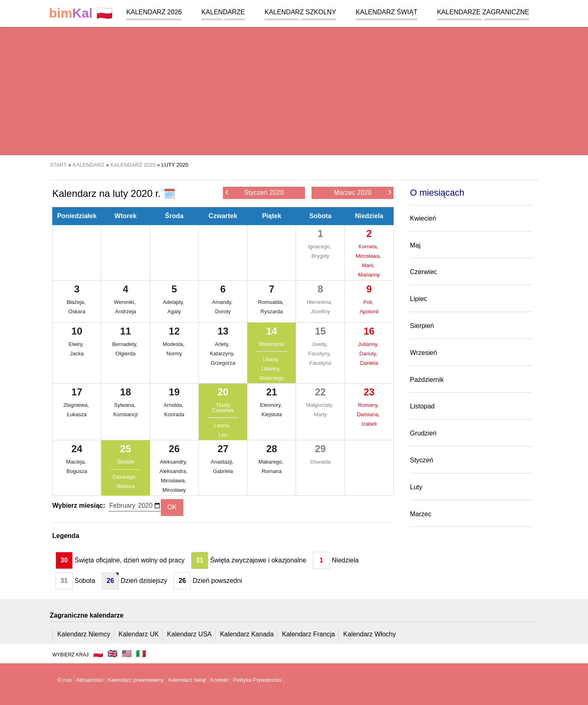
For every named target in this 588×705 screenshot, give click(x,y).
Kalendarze (223, 12)
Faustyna (320, 363)
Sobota (320, 216)
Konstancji (125, 414)
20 (223, 392)
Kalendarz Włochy (370, 634)
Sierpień (422, 326)
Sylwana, (125, 405)
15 (320, 331)
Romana (272, 471)
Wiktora (125, 486)
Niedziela (369, 216)
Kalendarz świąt (386, 12)
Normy (174, 354)
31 (200, 560)
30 (64, 560)
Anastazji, (223, 462)
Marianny (369, 275)
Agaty (174, 311)
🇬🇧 (112, 654)
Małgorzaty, (321, 405)
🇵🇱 (81, 13)
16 (369, 331)
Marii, (369, 265)
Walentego (272, 378)
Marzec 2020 (363, 192)
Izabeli (369, 424)
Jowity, (320, 344)
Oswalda (320, 462)
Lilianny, (272, 369)
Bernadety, (126, 344)
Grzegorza (223, 363)
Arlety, (223, 344)
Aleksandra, (174, 471)
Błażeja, (77, 302)
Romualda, (272, 302)
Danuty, (369, 354)
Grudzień (423, 433)
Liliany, (272, 359)
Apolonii (369, 311)
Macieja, (77, 462)
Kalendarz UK (139, 634)
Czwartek (223, 216)
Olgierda (126, 354)
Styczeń (422, 460)
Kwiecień (423, 218)
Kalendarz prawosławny (136, 680)
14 (272, 331)
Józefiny (321, 311)
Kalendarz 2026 (154, 12)
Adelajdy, (174, 302)
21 (272, 392)
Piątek (272, 216)
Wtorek (125, 216)
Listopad (422, 406)
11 (126, 331)
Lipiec (419, 299)
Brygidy (320, 256)
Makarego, (272, 462)
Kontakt (219, 680)
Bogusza (77, 471)
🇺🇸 (127, 654)
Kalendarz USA (189, 634)
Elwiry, (77, 344)
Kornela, (369, 247)
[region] (294, 90)
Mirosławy (174, 490)
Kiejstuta (272, 414)
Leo (223, 435)
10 (77, 331)
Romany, (369, 405)
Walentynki (272, 344)
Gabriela (223, 471)
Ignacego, (320, 247)
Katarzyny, (223, 354)
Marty (320, 414)
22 (320, 392)
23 (369, 392)
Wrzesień (423, 353)
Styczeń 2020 (254, 192)
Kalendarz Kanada (247, 634)
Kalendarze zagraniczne (483, 12)
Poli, (369, 302)
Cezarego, (126, 477)
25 (126, 449)
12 (174, 331)
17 (77, 392)
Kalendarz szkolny (300, 12)
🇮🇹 (141, 654)
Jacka (77, 354)
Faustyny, (320, 354)
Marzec (421, 514)
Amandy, (223, 302)
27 (223, 449)
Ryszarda (272, 311)
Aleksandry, (174, 462)
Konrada (174, 414)
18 (126, 392)
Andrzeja (126, 311)
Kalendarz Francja (309, 634)
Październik (427, 380)
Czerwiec (423, 272)
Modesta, (174, 344)
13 (223, 331)
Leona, (223, 425)
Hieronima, (320, 302)
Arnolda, (174, 405)
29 (320, 449)
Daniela (369, 363)
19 (174, 392)
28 (272, 449)
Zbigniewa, (77, 405)
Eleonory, (272, 405)
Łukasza (77, 414)
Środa (174, 216)
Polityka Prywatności (257, 680)
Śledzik (125, 462)
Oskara (77, 311)
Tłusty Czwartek (223, 408)
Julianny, (369, 344)
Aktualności (90, 680)
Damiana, (369, 414)
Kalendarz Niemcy (84, 634)
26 (174, 449)
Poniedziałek (77, 216)
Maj (415, 245)
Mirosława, (369, 256)
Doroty (223, 311)
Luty (416, 487)
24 (77, 449)
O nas (65, 680)
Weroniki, (126, 302)
